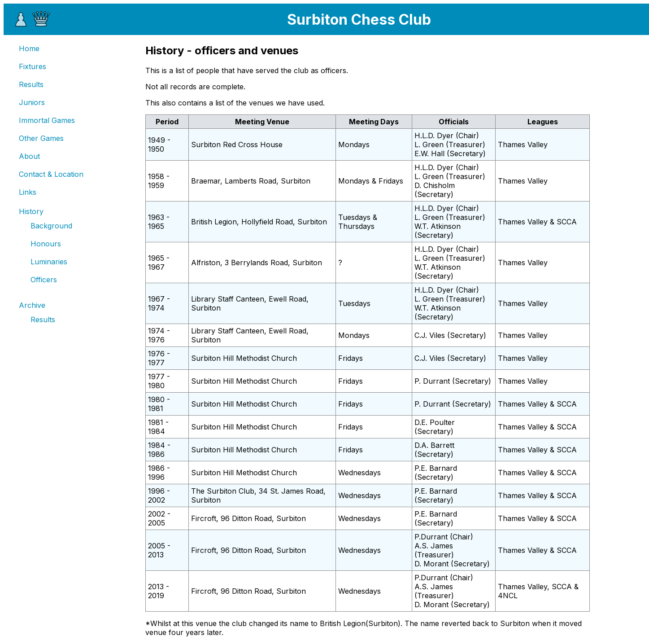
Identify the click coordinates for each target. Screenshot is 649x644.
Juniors (32, 102)
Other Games (41, 138)
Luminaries (49, 262)
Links (28, 192)
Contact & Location (51, 174)
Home (29, 48)
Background (51, 226)
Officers (44, 280)
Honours (46, 244)
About (29, 156)
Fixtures (33, 66)
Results (31, 84)
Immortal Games (47, 120)
